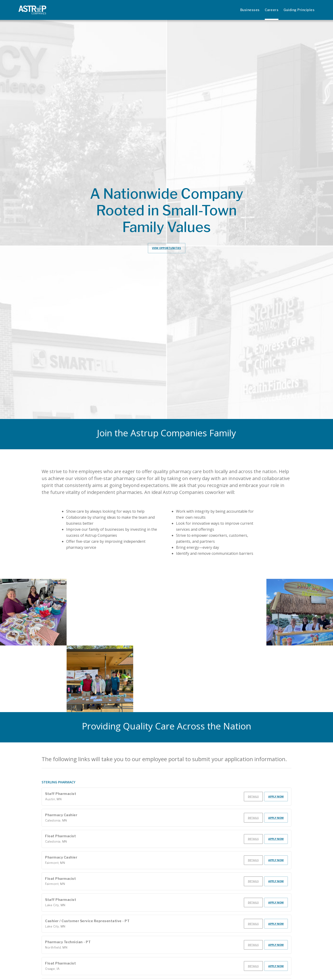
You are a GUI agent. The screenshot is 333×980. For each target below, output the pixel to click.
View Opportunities (166, 248)
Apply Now (276, 796)
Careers (272, 10)
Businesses (250, 10)
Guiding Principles (299, 10)
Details (253, 796)
